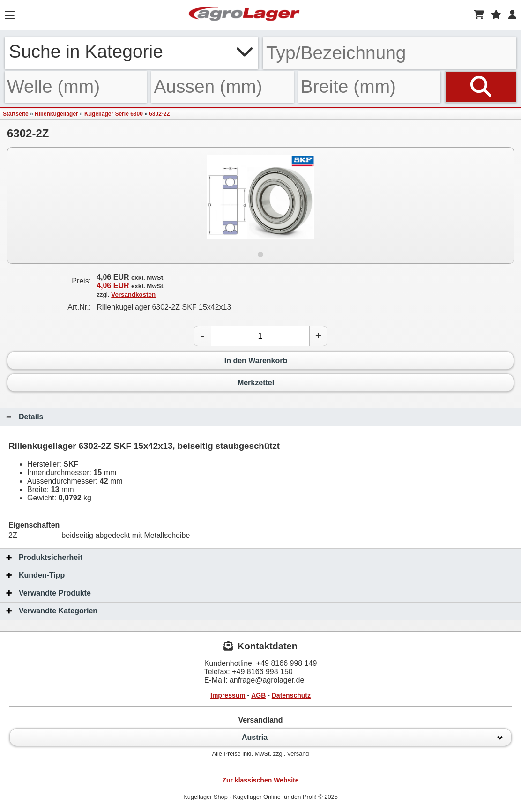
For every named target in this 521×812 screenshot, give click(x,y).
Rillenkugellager (56, 114)
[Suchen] (481, 87)
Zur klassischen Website (260, 780)
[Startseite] (244, 15)
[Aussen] (222, 87)
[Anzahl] (260, 336)
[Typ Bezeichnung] (390, 53)
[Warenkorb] (479, 15)
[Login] (512, 15)
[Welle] (76, 87)
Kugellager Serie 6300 (114, 114)
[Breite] (369, 87)
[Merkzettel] (496, 15)
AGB (258, 695)
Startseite (16, 114)
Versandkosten (133, 294)
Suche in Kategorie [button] (131, 51)
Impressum (228, 695)
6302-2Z (160, 114)
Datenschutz (291, 695)
